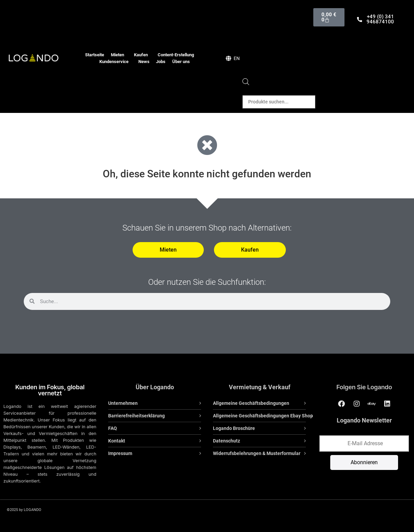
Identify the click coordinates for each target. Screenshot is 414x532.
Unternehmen (123, 403)
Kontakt (117, 441)
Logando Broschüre (234, 428)
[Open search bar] (246, 83)
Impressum (120, 453)
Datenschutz (226, 441)
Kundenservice (116, 62)
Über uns (181, 62)
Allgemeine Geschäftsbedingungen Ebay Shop (263, 416)
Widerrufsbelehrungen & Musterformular (257, 453)
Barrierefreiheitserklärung (136, 416)
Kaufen (143, 55)
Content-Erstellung (178, 55)
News (144, 62)
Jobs (161, 62)
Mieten (119, 55)
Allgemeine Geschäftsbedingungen (251, 403)
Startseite (95, 55)
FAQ (113, 428)
